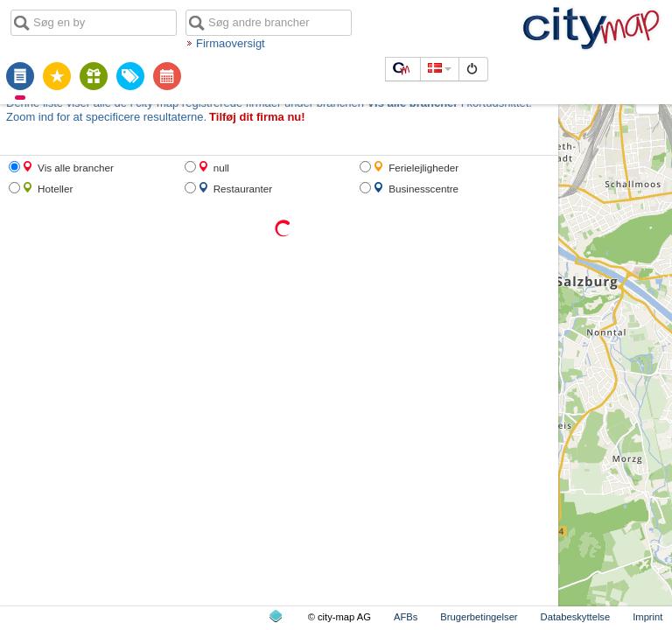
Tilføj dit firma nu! (257, 117)
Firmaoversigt (231, 43)
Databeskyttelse (576, 617)
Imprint (647, 617)
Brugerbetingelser (479, 617)
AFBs (406, 617)
